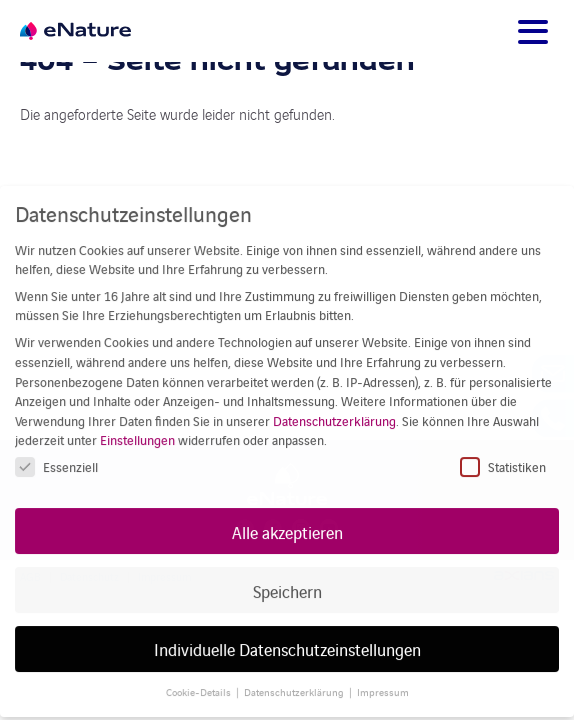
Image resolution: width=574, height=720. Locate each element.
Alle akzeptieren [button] (287, 515)
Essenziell (56, 451)
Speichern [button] (287, 574)
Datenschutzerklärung (334, 405)
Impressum (383, 677)
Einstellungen (137, 424)
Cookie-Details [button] (198, 677)
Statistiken (503, 451)
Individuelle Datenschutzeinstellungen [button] (287, 633)
